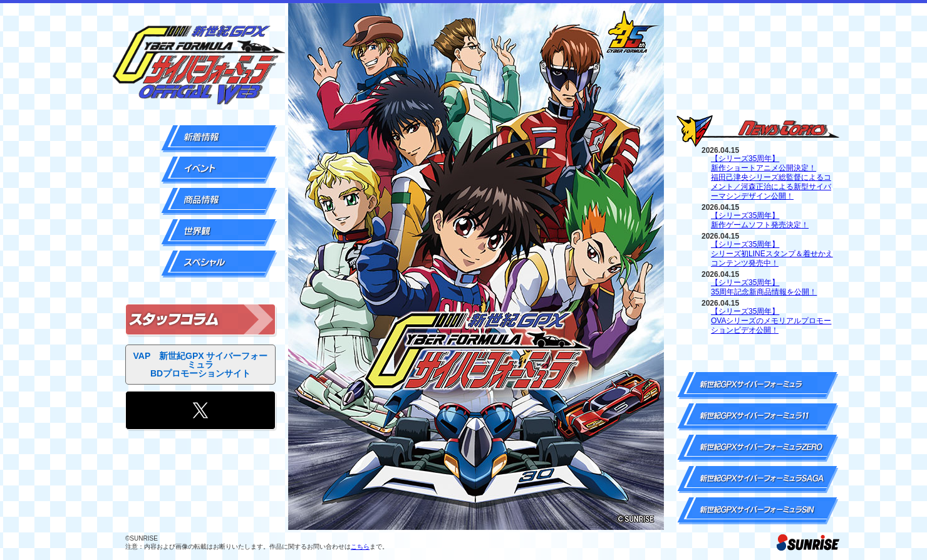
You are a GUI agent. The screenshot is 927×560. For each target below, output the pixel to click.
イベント (219, 170)
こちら (360, 547)
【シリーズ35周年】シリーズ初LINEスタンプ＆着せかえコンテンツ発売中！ (772, 254)
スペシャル (219, 264)
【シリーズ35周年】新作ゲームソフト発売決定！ (760, 220)
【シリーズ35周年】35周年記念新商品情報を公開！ (764, 287)
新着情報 (219, 139)
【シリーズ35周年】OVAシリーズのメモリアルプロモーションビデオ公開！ (771, 321)
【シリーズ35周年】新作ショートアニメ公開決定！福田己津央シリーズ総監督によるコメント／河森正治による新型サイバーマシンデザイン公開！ (771, 177)
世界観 (219, 233)
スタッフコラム (200, 319)
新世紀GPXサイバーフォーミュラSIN (758, 511)
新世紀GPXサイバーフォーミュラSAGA (758, 480)
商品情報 (219, 201)
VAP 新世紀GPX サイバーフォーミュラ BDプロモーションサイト (201, 365)
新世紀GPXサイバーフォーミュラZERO (758, 448)
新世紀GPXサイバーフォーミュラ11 (758, 417)
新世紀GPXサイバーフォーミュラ (758, 386)
